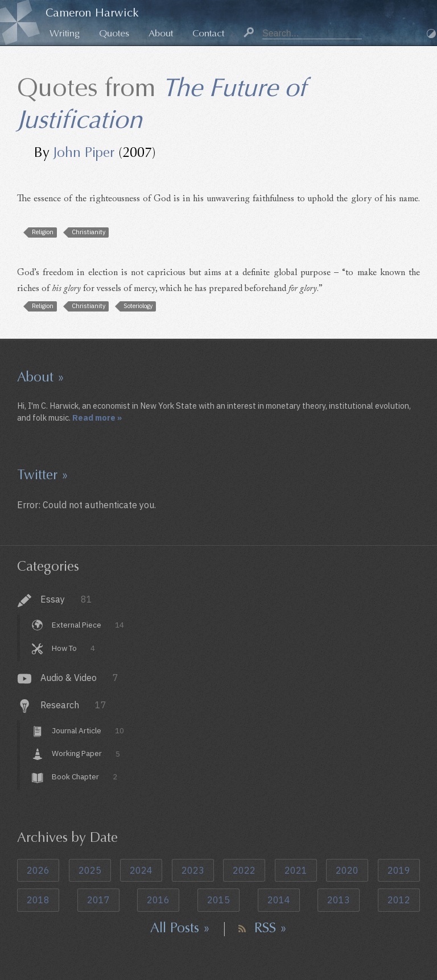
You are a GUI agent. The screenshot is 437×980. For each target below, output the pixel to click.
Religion (43, 232)
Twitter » (43, 475)
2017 (98, 900)
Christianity (88, 232)
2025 (90, 870)
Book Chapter (84, 776)
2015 (218, 900)
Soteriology (138, 306)
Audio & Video (79, 678)
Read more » (97, 418)
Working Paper (86, 754)
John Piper (84, 152)
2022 (244, 870)
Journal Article (88, 730)
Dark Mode (431, 34)
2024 (141, 870)
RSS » (271, 928)
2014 (279, 900)
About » (41, 377)
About (161, 33)
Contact (208, 33)
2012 (399, 900)
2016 (158, 900)
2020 (347, 870)
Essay (66, 599)
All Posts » (180, 928)
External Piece (88, 625)
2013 (339, 900)
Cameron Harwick (92, 13)
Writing (65, 33)
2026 (38, 870)
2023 (193, 870)
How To (73, 648)
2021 (296, 870)
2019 (399, 870)
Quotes (114, 33)
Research (73, 705)
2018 (38, 900)
